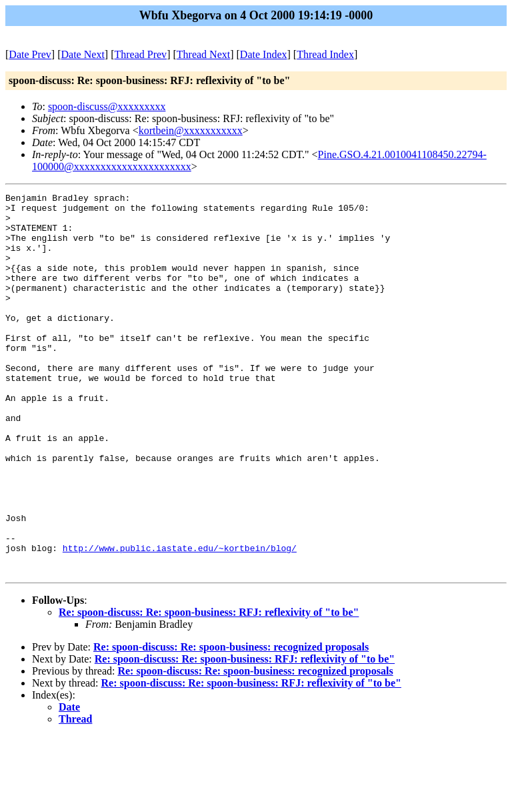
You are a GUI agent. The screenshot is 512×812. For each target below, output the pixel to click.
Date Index (264, 54)
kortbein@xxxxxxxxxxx (191, 130)
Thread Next (203, 54)
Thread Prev (140, 54)
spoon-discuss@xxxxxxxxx (107, 106)
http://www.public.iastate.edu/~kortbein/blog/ (180, 620)
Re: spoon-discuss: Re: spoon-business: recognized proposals (231, 723)
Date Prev (30, 54)
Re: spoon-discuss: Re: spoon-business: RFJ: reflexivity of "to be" (209, 688)
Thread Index (325, 54)
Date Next (83, 54)
